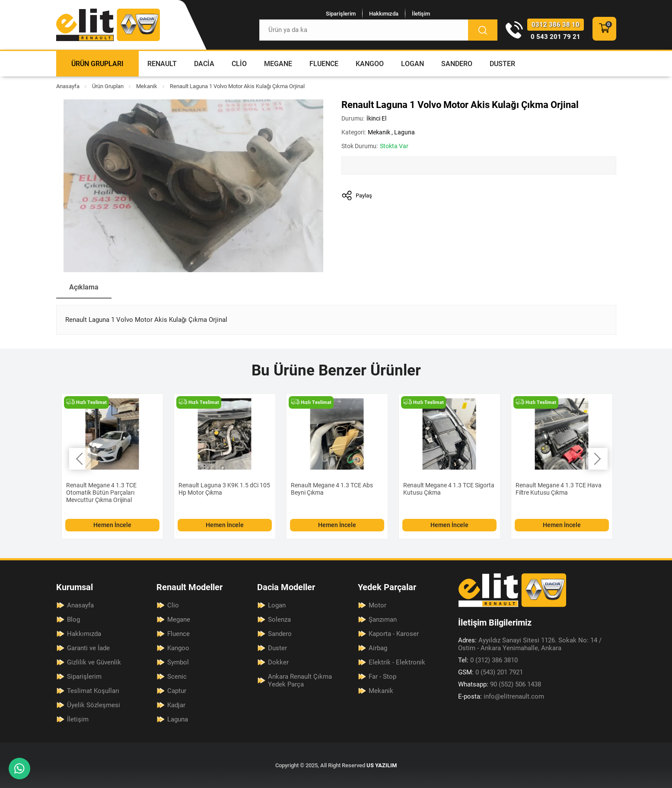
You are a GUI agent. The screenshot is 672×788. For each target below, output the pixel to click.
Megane (278, 64)
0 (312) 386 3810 (488, 660)
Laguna (404, 132)
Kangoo (370, 64)
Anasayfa (68, 86)
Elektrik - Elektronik (397, 662)
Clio (239, 64)
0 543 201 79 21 (556, 37)
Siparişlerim (341, 14)
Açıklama (84, 287)
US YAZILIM (382, 765)
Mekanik (147, 86)
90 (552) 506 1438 (500, 684)
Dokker (278, 662)
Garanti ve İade (88, 648)
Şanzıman (383, 620)
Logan (412, 64)
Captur (177, 691)
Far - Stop (382, 677)
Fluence (324, 64)
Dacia (204, 64)
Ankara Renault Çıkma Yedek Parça (300, 680)
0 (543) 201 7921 (490, 672)
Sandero (457, 64)
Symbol (178, 662)
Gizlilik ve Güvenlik (94, 662)
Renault (162, 64)
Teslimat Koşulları (93, 691)
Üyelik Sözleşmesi (94, 705)
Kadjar (176, 705)
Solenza (279, 620)
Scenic (177, 677)
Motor (377, 605)
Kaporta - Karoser (394, 634)
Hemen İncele (112, 525)
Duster (502, 64)
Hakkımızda (384, 14)
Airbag (378, 648)
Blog (73, 620)
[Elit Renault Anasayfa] (108, 25)
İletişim (421, 14)
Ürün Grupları (97, 64)
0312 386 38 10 (556, 25)
